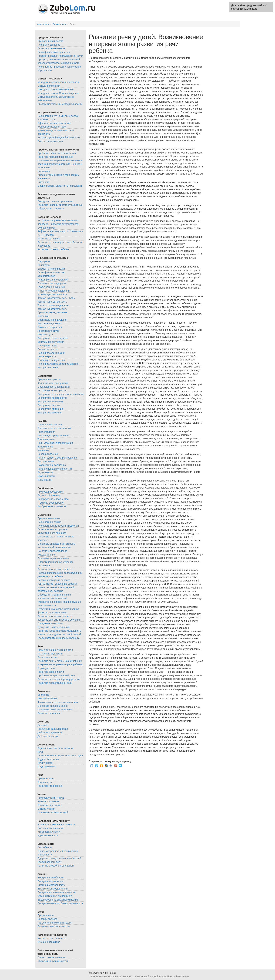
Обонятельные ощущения (52, 320)
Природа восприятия (49, 379)
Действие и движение (50, 733)
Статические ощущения (51, 287)
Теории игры (45, 782)
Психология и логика (49, 522)
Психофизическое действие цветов (58, 364)
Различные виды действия (53, 729)
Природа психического (50, 41)
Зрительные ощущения (51, 342)
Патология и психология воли (54, 923)
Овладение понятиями (50, 623)
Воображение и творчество (53, 499)
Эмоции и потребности (51, 878)
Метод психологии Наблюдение (56, 89)
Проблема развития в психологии (57, 153)
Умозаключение (47, 555)
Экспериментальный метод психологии (60, 104)
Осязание (43, 316)
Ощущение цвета (47, 346)
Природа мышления (49, 518)
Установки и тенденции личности (56, 824)
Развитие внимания (49, 713)
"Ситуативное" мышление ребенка (57, 584)
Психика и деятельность (51, 48)
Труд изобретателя (48, 759)
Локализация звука (48, 331)
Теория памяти (46, 439)
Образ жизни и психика (51, 209)
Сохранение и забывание (52, 465)
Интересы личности (49, 832)
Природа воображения (51, 492)
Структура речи (46, 668)
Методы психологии (49, 86)
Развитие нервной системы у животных (60, 205)
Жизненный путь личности (53, 961)
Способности (45, 847)
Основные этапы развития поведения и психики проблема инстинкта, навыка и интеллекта (60, 164)
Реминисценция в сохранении (55, 469)
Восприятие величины (50, 402)
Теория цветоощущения (51, 360)
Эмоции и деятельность (51, 885)
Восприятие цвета (48, 367)
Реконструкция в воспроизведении (57, 458)
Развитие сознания (48, 239)
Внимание (43, 695)
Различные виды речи (50, 654)
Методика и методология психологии (58, 82)
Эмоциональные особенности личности (60, 903)
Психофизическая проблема (54, 52)
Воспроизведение (48, 454)
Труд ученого (45, 763)
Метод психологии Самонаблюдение (58, 93)
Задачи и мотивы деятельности (56, 748)
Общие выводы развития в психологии (60, 186)
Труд (40, 752)
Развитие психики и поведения (55, 157)
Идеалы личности (48, 835)
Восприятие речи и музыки (53, 338)
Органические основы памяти (54, 428)
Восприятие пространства (52, 398)
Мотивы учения (46, 809)
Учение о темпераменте (51, 938)
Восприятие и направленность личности (61, 394)
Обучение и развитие (50, 805)
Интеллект (43, 182)
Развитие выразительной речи (55, 683)
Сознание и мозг (47, 228)
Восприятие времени (50, 413)
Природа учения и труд (51, 798)
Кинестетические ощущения (54, 291)
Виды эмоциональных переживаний (58, 900)
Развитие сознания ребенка (53, 249)
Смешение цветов (48, 349)
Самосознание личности (51, 957)
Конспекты (43, 24)
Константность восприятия (53, 383)
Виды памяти (45, 472)
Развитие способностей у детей (56, 866)
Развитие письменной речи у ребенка (59, 679)
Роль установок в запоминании (55, 443)
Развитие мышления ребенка (54, 569)
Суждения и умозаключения (53, 627)
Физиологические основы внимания (58, 702)
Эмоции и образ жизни (50, 881)
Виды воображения (49, 495)
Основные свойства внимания (55, 710)
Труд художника (46, 767)
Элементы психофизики (51, 269)
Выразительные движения (53, 889)
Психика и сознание (49, 45)
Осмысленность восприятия (54, 387)
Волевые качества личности (54, 926)
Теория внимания (48, 698)
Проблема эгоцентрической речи (56, 675)
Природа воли (46, 915)
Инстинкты (44, 171)
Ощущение (44, 261)
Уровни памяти (46, 476)
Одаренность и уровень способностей (59, 858)
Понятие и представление (52, 551)
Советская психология (50, 141)
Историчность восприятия (52, 390)
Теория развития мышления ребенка (59, 638)
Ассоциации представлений (53, 436)
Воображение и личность (52, 506)
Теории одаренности (49, 862)
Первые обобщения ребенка (54, 580)
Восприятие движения (50, 409)
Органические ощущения (52, 283)
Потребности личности (51, 828)
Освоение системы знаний (53, 812)
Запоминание (45, 447)
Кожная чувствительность (52, 294)
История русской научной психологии (59, 138)
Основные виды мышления (53, 558)
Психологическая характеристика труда (60, 755)
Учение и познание (48, 801)
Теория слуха (45, 335)
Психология (59, 24)
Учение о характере (49, 942)
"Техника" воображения (51, 503)
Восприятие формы (49, 405)
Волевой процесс (47, 919)
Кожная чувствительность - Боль (56, 298)
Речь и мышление (48, 657)
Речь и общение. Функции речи (55, 650)
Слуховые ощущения (50, 327)
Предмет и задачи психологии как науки (60, 56)
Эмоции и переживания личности (57, 892)
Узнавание (43, 450)
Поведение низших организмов (55, 201)
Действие (43, 725)
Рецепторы (44, 265)
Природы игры (46, 778)
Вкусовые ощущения (49, 323)
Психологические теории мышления (58, 526)
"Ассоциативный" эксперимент (55, 896)
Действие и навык (48, 736)
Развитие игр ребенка (50, 786)
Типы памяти (45, 480)
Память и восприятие (50, 424)
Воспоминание (46, 461)
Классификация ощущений (53, 280)
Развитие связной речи (51, 672)
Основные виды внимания (53, 706)
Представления (46, 432)
